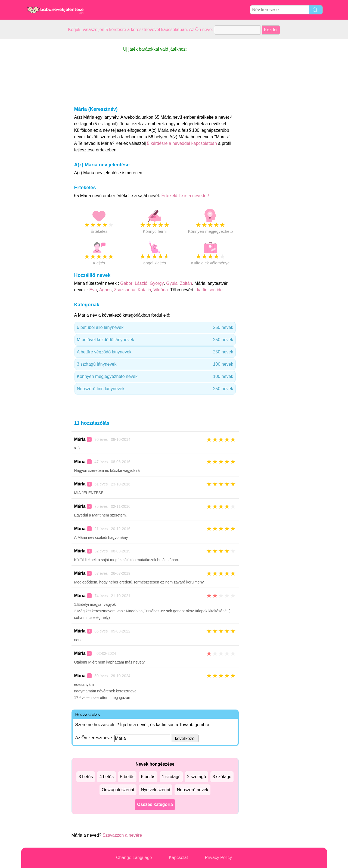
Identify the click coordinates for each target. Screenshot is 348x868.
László (141, 283)
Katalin (144, 290)
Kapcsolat (178, 858)
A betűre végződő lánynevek (155, 352)
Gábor (126, 283)
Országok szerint (118, 790)
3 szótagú (222, 777)
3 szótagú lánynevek (155, 364)
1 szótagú (171, 777)
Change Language (134, 858)
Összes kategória (155, 804)
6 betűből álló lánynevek (155, 328)
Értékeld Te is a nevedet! (185, 196)
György (157, 283)
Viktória (161, 290)
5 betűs (127, 777)
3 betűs (86, 777)
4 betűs (106, 777)
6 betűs (148, 777)
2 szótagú (196, 777)
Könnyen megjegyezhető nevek (155, 377)
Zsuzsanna (125, 290)
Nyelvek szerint (156, 790)
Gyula (172, 283)
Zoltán (186, 283)
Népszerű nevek (192, 790)
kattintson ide (210, 290)
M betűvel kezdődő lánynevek (155, 340)
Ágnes (105, 290)
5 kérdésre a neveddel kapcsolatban (183, 143)
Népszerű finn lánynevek (155, 389)
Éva (93, 290)
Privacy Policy (218, 858)
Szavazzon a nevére (122, 835)
